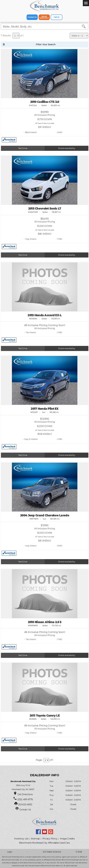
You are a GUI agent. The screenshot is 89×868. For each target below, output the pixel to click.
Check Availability (67, 148)
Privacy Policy (50, 839)
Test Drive (23, 148)
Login (10, 852)
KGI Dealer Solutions (52, 852)
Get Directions (25, 794)
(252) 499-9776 (25, 799)
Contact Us (32, 17)
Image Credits (67, 839)
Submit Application (44, 17)
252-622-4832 (25, 805)
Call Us (57, 17)
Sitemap (35, 839)
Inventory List (21, 839)
